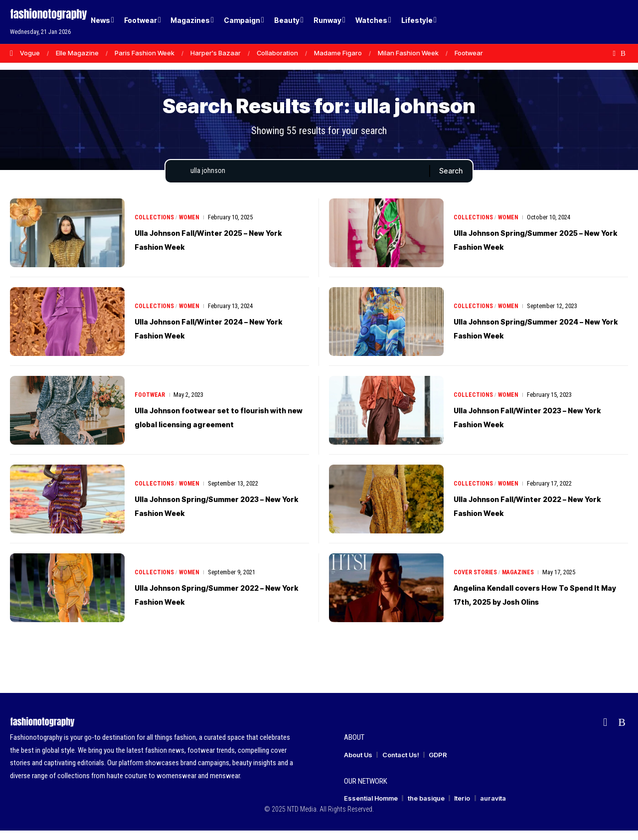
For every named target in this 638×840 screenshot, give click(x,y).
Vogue (30, 53)
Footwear (469, 53)
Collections (155, 227)
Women (191, 227)
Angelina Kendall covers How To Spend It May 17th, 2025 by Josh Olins (532, 604)
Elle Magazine (77, 53)
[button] (603, 22)
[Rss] (623, 53)
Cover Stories (476, 575)
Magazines (521, 575)
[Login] (582, 22)
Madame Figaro (338, 53)
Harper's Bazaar (216, 53)
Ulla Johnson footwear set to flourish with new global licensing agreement (216, 426)
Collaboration (277, 53)
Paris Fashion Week (145, 53)
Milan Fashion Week (408, 53)
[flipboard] (614, 53)
